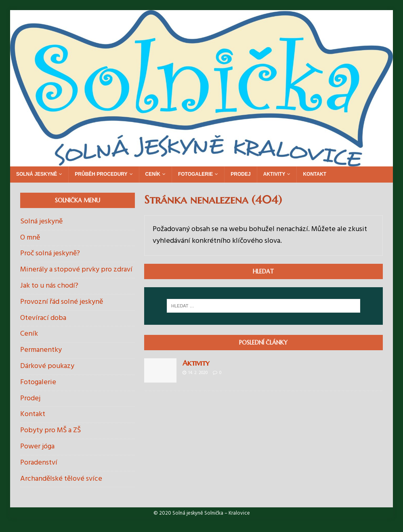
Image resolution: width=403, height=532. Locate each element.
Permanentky (41, 350)
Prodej (240, 174)
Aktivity (274, 174)
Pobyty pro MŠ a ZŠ (50, 430)
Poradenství (39, 463)
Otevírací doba (43, 318)
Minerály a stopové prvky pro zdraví (76, 270)
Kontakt (315, 174)
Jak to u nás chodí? (49, 286)
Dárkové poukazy (47, 366)
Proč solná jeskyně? (50, 253)
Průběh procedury (101, 174)
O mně (30, 238)
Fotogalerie (195, 174)
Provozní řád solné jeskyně (62, 302)
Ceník (153, 174)
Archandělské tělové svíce (61, 479)
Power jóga (37, 447)
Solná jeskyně (37, 174)
